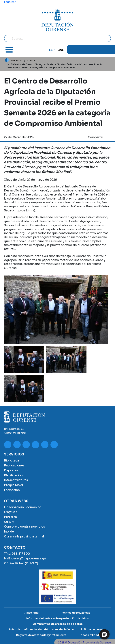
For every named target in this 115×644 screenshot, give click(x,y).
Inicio (7, 60)
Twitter (93, 49)
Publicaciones (14, 465)
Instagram (81, 49)
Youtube (74, 49)
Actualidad (16, 61)
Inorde (9, 532)
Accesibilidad (90, 635)
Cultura (9, 522)
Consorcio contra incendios (24, 527)
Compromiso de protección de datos (58, 624)
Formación (12, 490)
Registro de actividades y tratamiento (41, 635)
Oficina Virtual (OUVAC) (21, 563)
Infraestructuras (16, 480)
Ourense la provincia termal (24, 536)
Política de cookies (94, 629)
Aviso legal (32, 613)
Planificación (13, 475)
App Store (108, 49)
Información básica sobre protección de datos (57, 618)
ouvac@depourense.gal (29, 558)
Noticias (31, 61)
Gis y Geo (11, 512)
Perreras (10, 517)
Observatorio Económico (23, 507)
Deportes (11, 470)
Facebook (87, 49)
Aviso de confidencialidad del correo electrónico (41, 629)
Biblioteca (11, 460)
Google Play (101, 49)
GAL (61, 50)
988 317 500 (21, 554)
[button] (24, 359)
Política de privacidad (76, 613)
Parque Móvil (13, 485)
